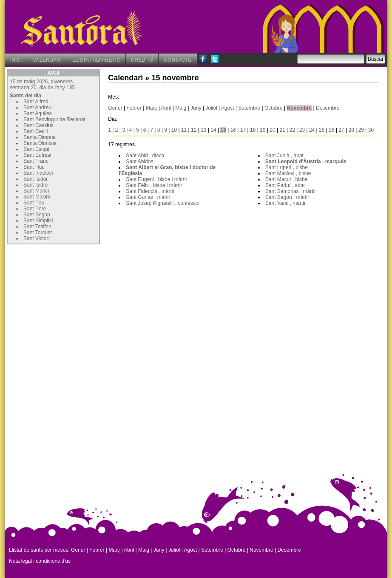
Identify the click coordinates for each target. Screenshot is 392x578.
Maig (181, 108)
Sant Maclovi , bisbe (288, 173)
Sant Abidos (139, 161)
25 (322, 130)
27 (341, 130)
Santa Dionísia (40, 143)
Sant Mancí (36, 191)
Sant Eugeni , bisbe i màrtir (156, 179)
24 (312, 130)
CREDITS (142, 60)
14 (213, 130)
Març (152, 108)
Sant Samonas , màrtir (291, 191)
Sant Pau (34, 203)
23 (302, 130)
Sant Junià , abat (284, 156)
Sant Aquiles (38, 113)
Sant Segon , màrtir (287, 197)
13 (203, 130)
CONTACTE (178, 60)
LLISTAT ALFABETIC (96, 60)
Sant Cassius (38, 125)
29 (361, 130)
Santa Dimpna (40, 137)
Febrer (134, 108)
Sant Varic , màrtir (285, 203)
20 (272, 130)
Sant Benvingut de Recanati (55, 119)
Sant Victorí (37, 238)
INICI (16, 60)
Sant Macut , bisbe (286, 179)
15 (223, 130)
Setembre (249, 108)
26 (331, 130)
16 (233, 130)
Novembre (300, 108)
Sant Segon (37, 215)
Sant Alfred (36, 102)
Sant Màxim (37, 197)
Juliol (211, 108)
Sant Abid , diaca (145, 156)
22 (292, 130)
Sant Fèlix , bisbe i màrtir (154, 185)
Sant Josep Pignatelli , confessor (163, 203)
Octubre (274, 108)
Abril (166, 108)
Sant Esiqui (36, 149)
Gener (115, 108)
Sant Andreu (37, 108)
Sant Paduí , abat (285, 185)
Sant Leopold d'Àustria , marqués (306, 161)
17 (243, 130)
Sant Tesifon (37, 227)
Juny (196, 108)
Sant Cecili (36, 131)
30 (371, 130)
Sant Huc (34, 167)
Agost (228, 108)
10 (174, 130)
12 (194, 130)
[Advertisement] (71, 300)
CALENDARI (47, 60)
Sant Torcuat (38, 232)
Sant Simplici (38, 221)
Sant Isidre (36, 185)
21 (282, 130)
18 (253, 130)
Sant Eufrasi (37, 155)
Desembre (328, 108)
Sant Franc (36, 161)
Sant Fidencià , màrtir (150, 191)
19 (263, 130)
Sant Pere (35, 209)
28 (351, 130)
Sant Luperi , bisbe (287, 167)
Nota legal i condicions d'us (40, 561)
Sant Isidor (36, 179)
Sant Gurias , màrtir (148, 197)
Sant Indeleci (38, 173)
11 (184, 130)
